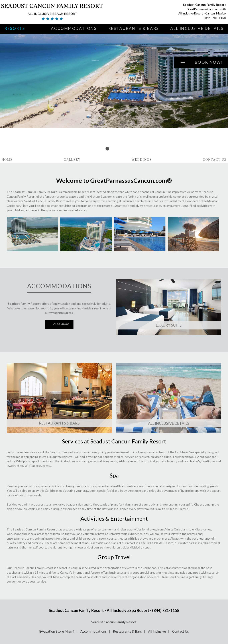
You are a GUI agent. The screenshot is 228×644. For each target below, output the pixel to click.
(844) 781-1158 (215, 18)
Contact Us (215, 159)
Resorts (15, 28)
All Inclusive (157, 631)
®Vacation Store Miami (57, 631)
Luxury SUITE (169, 325)
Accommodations (74, 28)
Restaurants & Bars (134, 28)
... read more (59, 324)
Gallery (72, 159)
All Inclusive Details (197, 28)
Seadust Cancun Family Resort (114, 622)
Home (7, 159)
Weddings (142, 159)
